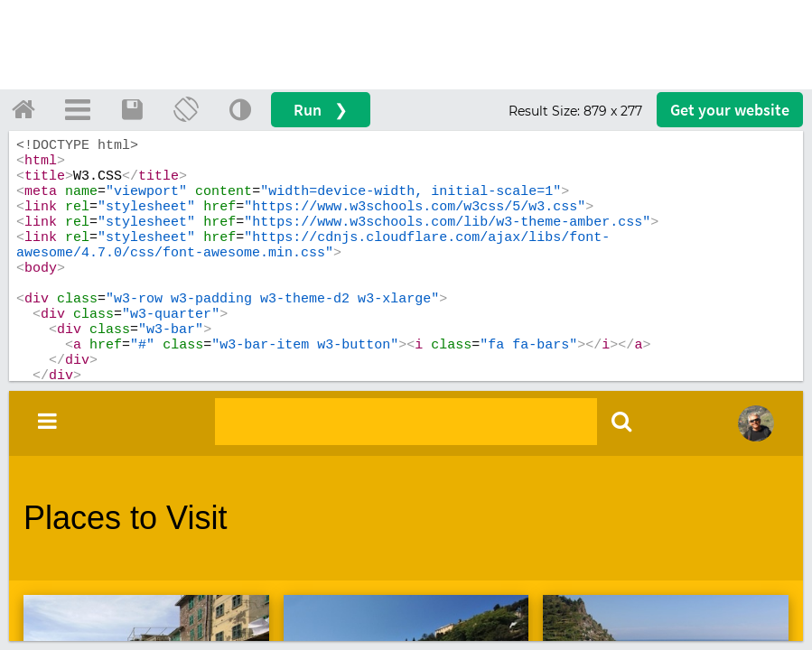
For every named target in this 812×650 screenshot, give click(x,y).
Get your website (730, 110)
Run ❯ (321, 110)
